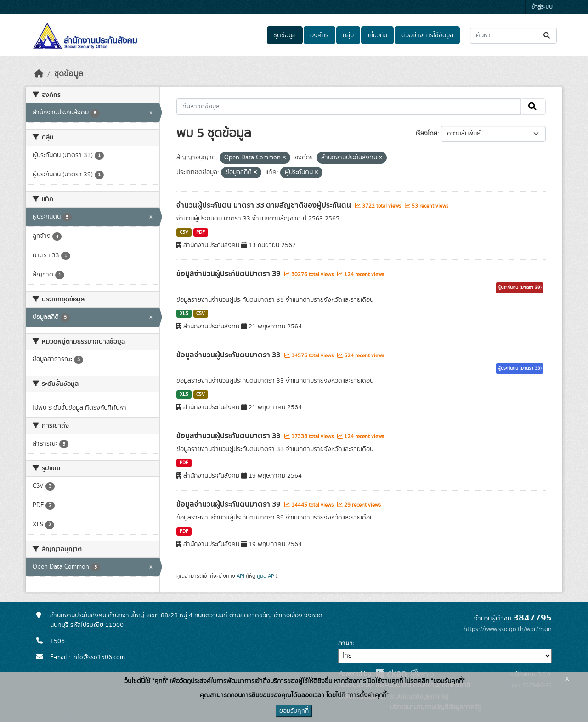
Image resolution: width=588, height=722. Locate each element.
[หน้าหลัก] (39, 74)
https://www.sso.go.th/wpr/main (508, 629)
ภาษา (345, 643)
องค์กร (319, 35)
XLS (184, 314)
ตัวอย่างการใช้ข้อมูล (427, 35)
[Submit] (547, 36)
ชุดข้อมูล (285, 35)
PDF (201, 232)
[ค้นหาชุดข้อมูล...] (513, 36)
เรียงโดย (427, 134)
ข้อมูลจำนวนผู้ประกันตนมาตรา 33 (229, 355)
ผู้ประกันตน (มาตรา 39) (520, 288)
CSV (184, 232)
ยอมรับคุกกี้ (294, 711)
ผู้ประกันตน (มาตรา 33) (520, 368)
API (240, 576)
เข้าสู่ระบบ (541, 7)
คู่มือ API (266, 576)
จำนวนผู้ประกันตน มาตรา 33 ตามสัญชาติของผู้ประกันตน (265, 205)
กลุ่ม (348, 35)
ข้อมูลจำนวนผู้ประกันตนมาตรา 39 (229, 274)
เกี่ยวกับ (378, 35)
